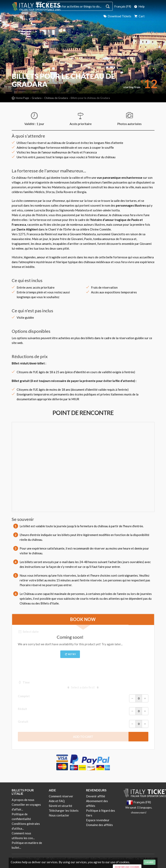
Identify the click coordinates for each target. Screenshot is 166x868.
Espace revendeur (98, 820)
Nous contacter (59, 815)
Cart (139, 16)
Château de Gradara (56, 98)
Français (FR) (122, 6)
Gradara (37, 98)
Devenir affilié (96, 796)
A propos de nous (23, 800)
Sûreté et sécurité (60, 806)
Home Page (22, 98)
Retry (70, 654)
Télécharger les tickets (64, 810)
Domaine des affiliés (99, 825)
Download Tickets (117, 16)
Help (139, 6)
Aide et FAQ (57, 801)
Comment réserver (61, 796)
